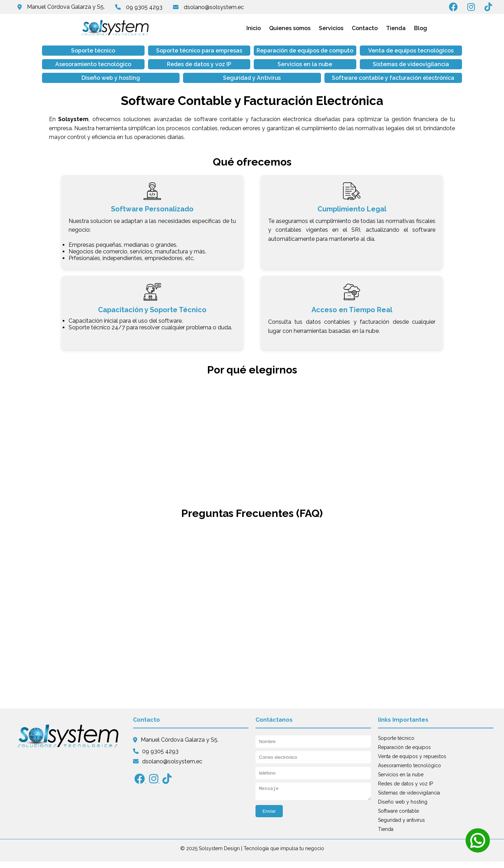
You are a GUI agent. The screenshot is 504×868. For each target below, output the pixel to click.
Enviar (269, 820)
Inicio (254, 28)
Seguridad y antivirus (401, 827)
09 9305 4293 (144, 7)
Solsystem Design (219, 855)
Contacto (365, 28)
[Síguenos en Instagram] (474, 8)
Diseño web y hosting (337, 71)
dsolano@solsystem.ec (214, 7)
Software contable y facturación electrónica (252, 85)
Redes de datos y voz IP (83, 71)
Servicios (331, 28)
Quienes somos (290, 28)
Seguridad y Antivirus (422, 71)
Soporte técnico (83, 51)
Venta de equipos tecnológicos (337, 54)
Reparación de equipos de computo (252, 54)
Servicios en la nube (167, 71)
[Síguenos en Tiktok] (491, 8)
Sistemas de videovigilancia (252, 71)
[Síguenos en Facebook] (457, 8)
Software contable (398, 818)
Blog (421, 28)
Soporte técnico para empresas (167, 54)
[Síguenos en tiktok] (167, 787)
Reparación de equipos (404, 754)
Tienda (396, 28)
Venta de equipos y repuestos (412, 763)
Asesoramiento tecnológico (422, 51)
